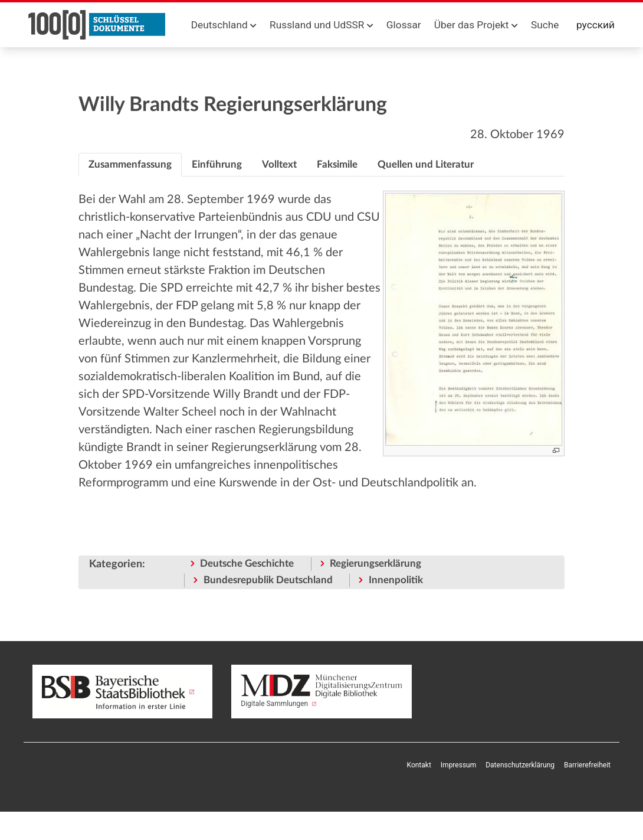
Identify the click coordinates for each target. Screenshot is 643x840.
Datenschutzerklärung (520, 765)
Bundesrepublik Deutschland (268, 580)
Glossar (404, 25)
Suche (545, 25)
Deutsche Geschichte (247, 563)
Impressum (458, 765)
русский (596, 25)
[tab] (130, 165)
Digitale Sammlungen (321, 691)
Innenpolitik (396, 580)
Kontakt (419, 765)
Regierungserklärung (375, 563)
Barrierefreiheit (587, 765)
